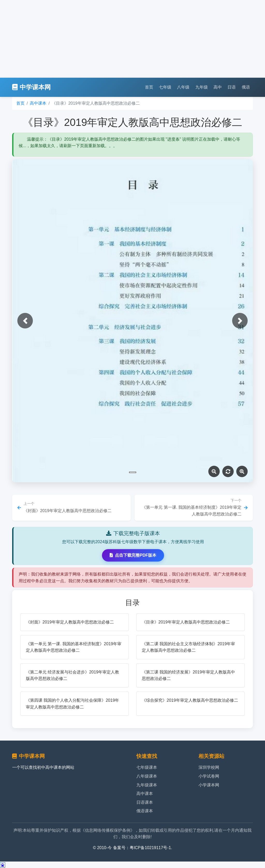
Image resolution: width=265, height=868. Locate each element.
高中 (218, 87)
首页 (149, 87)
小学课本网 (209, 785)
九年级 (202, 87)
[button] (25, 321)
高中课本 (38, 103)
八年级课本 (147, 776)
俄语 (246, 87)
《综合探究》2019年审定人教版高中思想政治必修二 (190, 700)
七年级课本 (147, 767)
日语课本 (145, 802)
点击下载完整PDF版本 (133, 555)
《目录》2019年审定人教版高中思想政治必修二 (186, 622)
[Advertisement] (132, 39)
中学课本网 (31, 87)
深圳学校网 (209, 767)
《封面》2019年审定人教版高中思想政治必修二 (70, 622)
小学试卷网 (209, 776)
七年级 (165, 87)
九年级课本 (147, 785)
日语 (232, 87)
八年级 (183, 87)
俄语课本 (145, 811)
